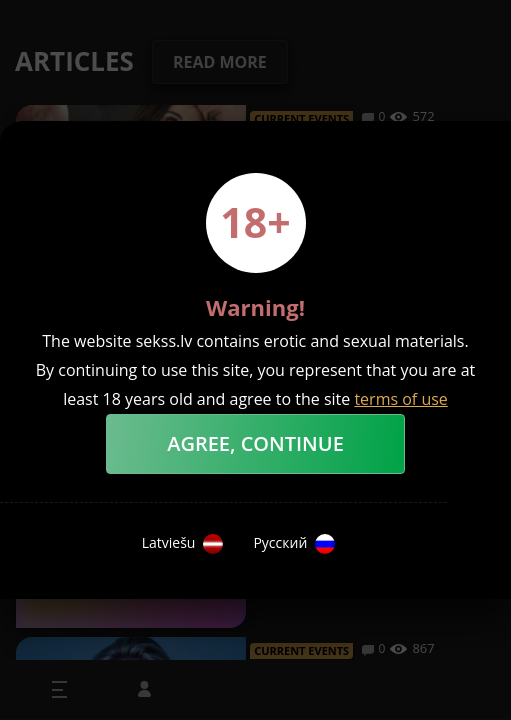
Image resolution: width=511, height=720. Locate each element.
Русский (294, 544)
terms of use (400, 399)
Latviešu (183, 544)
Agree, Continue (255, 443)
